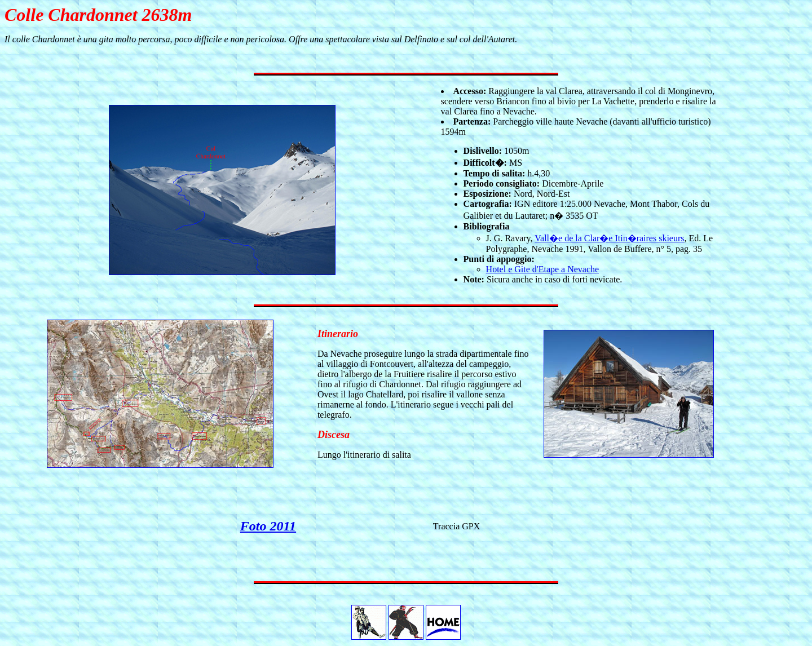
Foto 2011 (268, 526)
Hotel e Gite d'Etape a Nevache (543, 269)
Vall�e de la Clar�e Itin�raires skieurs (609, 238)
